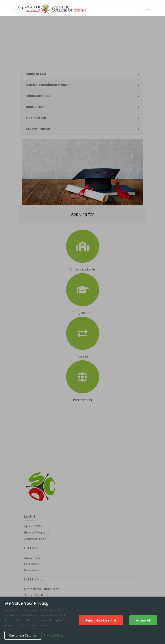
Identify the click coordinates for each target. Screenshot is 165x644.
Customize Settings (23, 635)
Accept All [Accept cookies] (143, 620)
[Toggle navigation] (148, 8)
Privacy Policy (53, 635)
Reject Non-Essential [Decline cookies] (101, 620)
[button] (82, 322)
